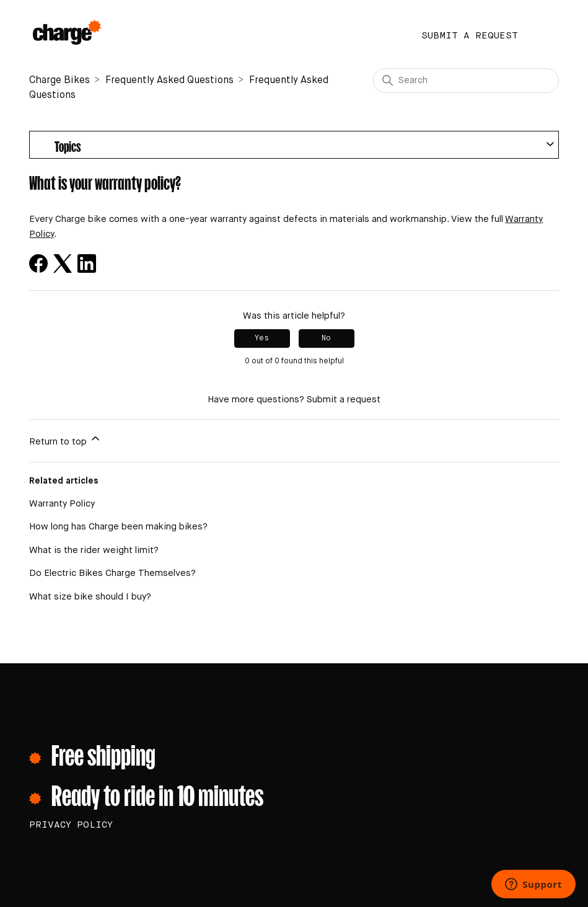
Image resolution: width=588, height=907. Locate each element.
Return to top (65, 439)
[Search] (466, 81)
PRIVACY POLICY (71, 825)
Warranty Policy (62, 504)
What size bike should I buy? (90, 597)
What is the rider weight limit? (94, 550)
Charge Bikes (59, 81)
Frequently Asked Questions (169, 81)
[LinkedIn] (87, 263)
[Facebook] (38, 263)
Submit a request (470, 36)
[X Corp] (63, 263)
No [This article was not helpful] (326, 338)
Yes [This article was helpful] (262, 338)
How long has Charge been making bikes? (118, 527)
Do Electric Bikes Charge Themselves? (112, 573)
